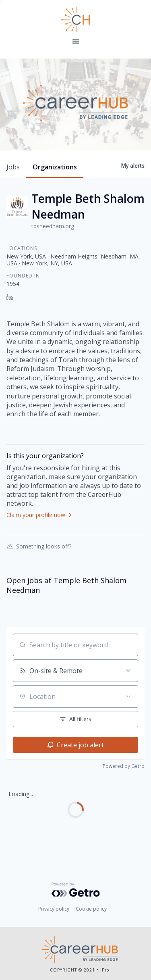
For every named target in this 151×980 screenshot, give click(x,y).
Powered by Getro (124, 766)
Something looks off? (39, 546)
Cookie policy (91, 909)
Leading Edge (76, 20)
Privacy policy (54, 909)
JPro (105, 970)
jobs (13, 167)
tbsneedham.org (53, 226)
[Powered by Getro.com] (76, 890)
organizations (55, 167)
